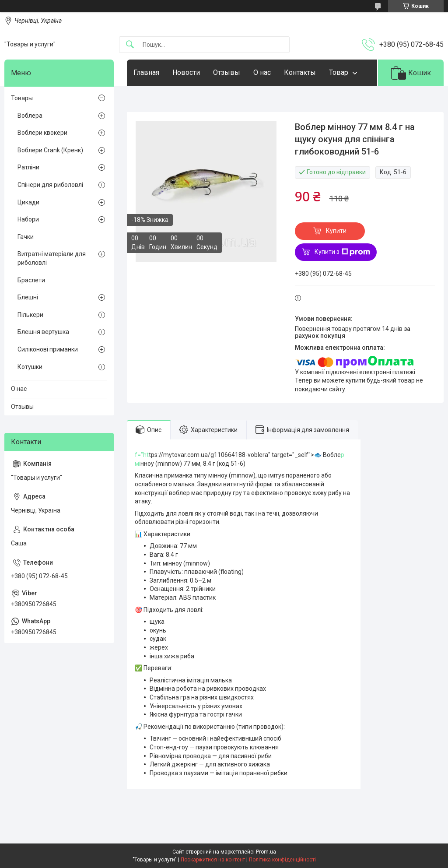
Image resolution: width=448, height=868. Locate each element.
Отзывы (227, 72)
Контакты (300, 72)
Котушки (30, 367)
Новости (186, 72)
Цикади (28, 202)
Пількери (30, 315)
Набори (28, 219)
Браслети (31, 280)
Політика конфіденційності (282, 860)
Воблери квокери (42, 133)
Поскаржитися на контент (213, 860)
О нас (262, 72)
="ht (143, 455)
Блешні (28, 297)
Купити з (342, 252)
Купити (336, 231)
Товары (22, 98)
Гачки (26, 237)
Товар (339, 72)
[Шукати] (130, 45)
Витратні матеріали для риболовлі (52, 258)
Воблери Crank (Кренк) (50, 150)
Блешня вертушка (43, 332)
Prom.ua (266, 852)
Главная (146, 72)
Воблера (30, 116)
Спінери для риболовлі (50, 185)
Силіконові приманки (48, 349)
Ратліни (28, 167)
